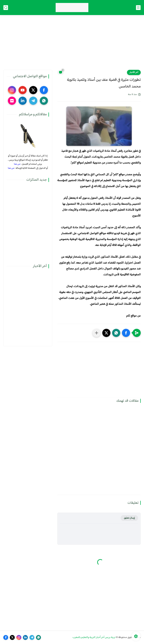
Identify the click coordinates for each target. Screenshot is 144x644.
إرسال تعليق (129, 518)
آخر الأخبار (134, 72)
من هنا (17, 164)
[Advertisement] (72, 44)
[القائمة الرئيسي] (138, 8)
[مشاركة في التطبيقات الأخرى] (97, 333)
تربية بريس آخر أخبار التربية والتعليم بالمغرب (94, 637)
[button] (126, 333)
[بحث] (6, 8)
